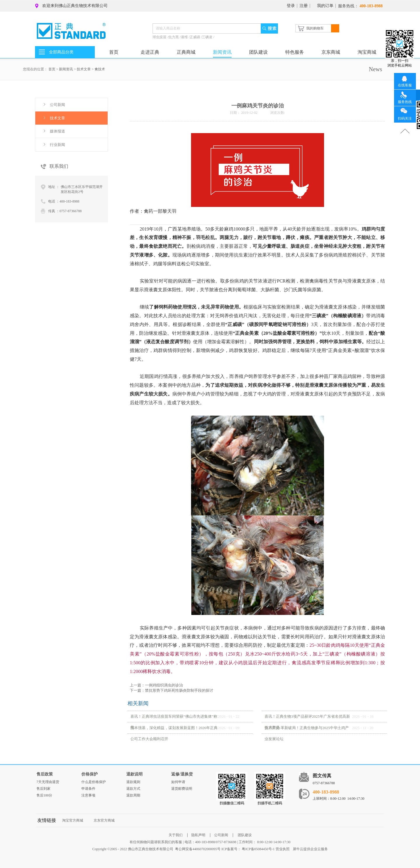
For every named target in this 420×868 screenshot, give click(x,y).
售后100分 (44, 795)
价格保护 (90, 774)
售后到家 (43, 789)
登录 (291, 6)
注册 (304, 6)
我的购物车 (315, 28)
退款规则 (133, 782)
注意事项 (88, 795)
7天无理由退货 (48, 782)
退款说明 (134, 774)
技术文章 (84, 69)
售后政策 (45, 774)
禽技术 (100, 69)
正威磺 (195, 37)
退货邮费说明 (182, 789)
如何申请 (178, 782)
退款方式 (133, 789)
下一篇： (171, 690)
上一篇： (156, 685)
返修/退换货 (182, 774)
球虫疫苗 (160, 37)
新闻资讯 (66, 69)
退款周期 (133, 795)
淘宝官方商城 (73, 820)
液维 (185, 37)
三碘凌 (208, 37)
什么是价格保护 (94, 782)
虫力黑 (174, 37)
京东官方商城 (104, 820)
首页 (114, 52)
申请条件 (88, 789)
